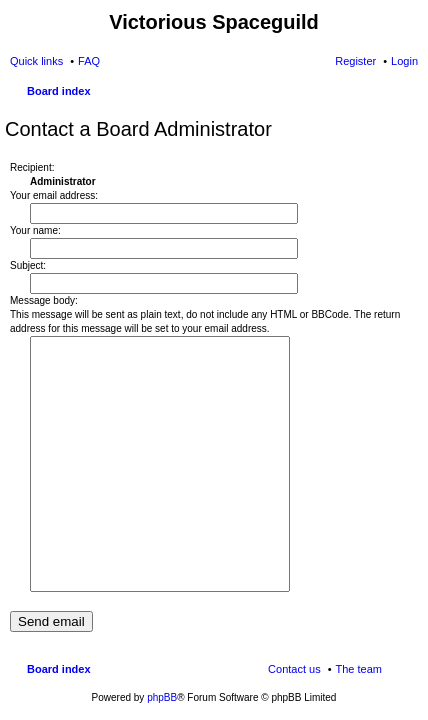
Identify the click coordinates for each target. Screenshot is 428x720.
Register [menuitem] (355, 61)
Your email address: (54, 195)
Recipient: (32, 167)
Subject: (28, 265)
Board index (59, 91)
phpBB (162, 697)
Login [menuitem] (404, 61)
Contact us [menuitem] (294, 669)
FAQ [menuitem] (89, 61)
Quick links (36, 61)
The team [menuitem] (359, 669)
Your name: (35, 230)
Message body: (44, 300)
